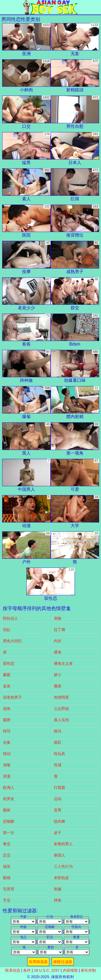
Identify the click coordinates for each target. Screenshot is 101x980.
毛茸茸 (9, 889)
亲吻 (58, 618)
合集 (7, 742)
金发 (7, 686)
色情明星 (61, 697)
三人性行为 (63, 866)
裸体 (58, 652)
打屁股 (60, 787)
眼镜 (7, 878)
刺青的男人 (63, 844)
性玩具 (60, 754)
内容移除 (70, 970)
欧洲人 (9, 787)
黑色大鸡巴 (12, 641)
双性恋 (9, 663)
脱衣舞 (60, 821)
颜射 (7, 810)
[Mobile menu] (5, 7)
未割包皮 (61, 878)
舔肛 (58, 742)
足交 (7, 855)
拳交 (7, 844)
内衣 (58, 641)
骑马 (58, 731)
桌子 (58, 833)
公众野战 (61, 709)
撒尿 (58, 686)
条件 (27, 970)
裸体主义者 (63, 663)
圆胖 (7, 720)
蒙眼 (7, 675)
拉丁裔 (60, 630)
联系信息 (13, 970)
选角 (7, 709)
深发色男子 (12, 697)
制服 (58, 889)
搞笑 (7, 866)
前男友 (9, 799)
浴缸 (7, 630)
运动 (58, 799)
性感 (58, 765)
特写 (7, 731)
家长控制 (88, 970)
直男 (58, 810)
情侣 (7, 754)
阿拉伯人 (11, 618)
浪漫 (7, 776)
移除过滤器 (63, 962)
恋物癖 (9, 821)
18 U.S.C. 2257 (47, 970)
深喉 (7, 765)
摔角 (58, 900)
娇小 (58, 675)
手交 (7, 900)
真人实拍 (61, 720)
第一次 (9, 833)
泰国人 (60, 855)
